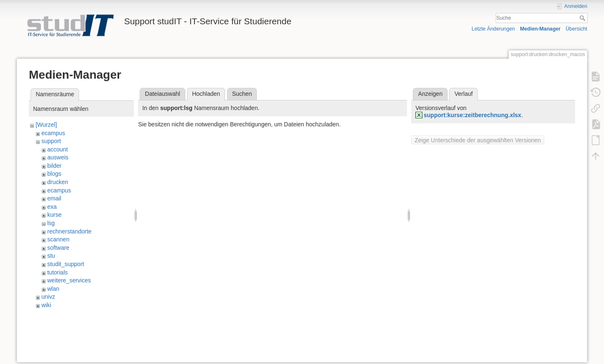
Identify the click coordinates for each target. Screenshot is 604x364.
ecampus (53, 133)
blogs (54, 174)
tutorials (58, 272)
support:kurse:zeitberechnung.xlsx (472, 115)
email (54, 198)
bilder (54, 166)
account (58, 149)
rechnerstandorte (69, 231)
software (58, 248)
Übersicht (576, 29)
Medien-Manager (540, 29)
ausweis (58, 157)
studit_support (66, 264)
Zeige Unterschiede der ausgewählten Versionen (478, 140)
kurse (54, 215)
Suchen (242, 94)
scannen (58, 239)
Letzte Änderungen (494, 29)
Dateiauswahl (163, 94)
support (51, 141)
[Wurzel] (46, 125)
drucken (58, 182)
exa (52, 207)
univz (48, 297)
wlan (53, 289)
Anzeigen (430, 94)
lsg (51, 223)
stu (51, 256)
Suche (583, 18)
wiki (46, 305)
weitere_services (69, 280)
